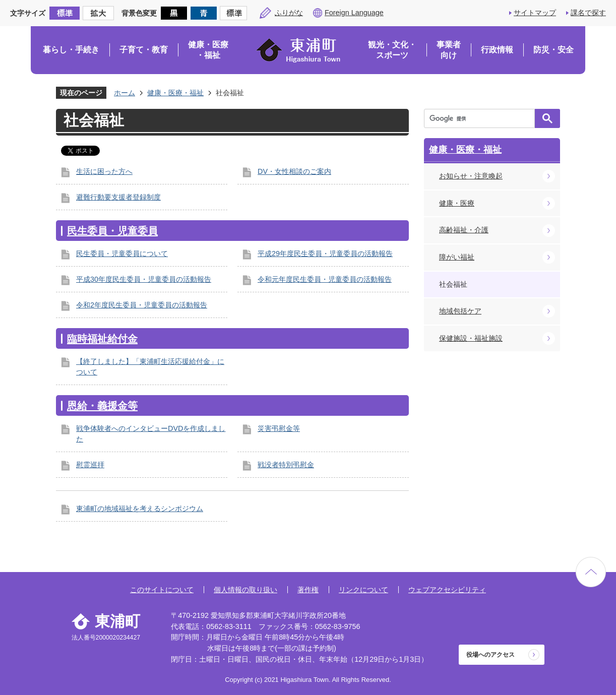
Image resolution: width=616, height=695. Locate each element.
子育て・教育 (144, 50)
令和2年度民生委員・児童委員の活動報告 (142, 305)
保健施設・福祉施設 (471, 338)
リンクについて (363, 590)
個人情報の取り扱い (245, 590)
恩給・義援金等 (102, 406)
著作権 (308, 590)
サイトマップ (535, 13)
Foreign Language (354, 13)
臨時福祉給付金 (102, 339)
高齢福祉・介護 (464, 230)
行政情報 (497, 50)
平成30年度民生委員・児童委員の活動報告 (144, 279)
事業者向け (449, 50)
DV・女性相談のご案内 (294, 171)
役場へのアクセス (490, 655)
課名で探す (588, 13)
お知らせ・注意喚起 (471, 176)
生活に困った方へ (104, 171)
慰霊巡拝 (90, 465)
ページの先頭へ (591, 572)
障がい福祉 (457, 257)
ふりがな (289, 13)
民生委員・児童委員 (112, 231)
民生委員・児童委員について (122, 254)
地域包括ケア (460, 311)
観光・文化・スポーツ (392, 50)
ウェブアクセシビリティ (447, 590)
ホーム (125, 93)
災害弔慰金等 (279, 428)
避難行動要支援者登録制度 (118, 197)
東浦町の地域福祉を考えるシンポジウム (140, 509)
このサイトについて (162, 590)
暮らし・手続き (71, 50)
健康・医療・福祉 (208, 50)
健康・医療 (457, 203)
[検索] (482, 118)
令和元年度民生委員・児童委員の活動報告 (325, 279)
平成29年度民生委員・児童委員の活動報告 (325, 254)
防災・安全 (553, 50)
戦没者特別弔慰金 (286, 465)
